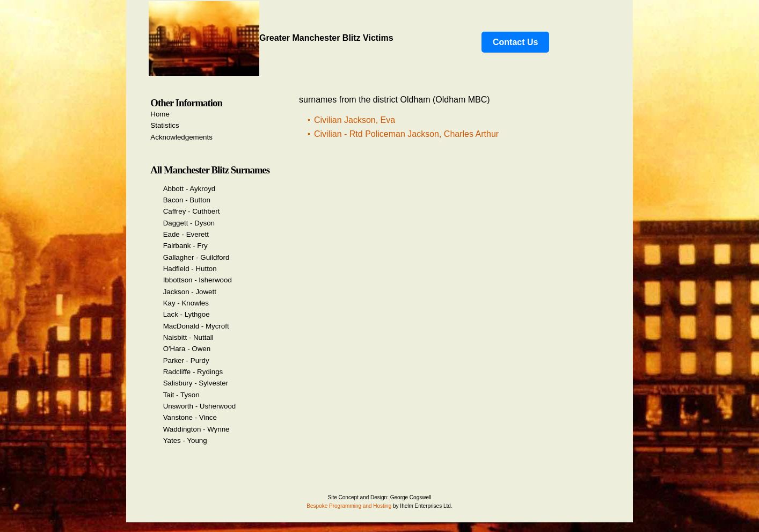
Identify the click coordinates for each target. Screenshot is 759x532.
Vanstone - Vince (190, 417)
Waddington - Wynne (196, 429)
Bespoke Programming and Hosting (349, 506)
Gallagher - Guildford (196, 257)
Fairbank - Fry (185, 246)
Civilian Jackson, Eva (355, 120)
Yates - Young (185, 440)
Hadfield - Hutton (190, 269)
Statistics (165, 125)
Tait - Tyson (181, 395)
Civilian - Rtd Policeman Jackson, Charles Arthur (406, 134)
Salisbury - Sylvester (196, 383)
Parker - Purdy (186, 360)
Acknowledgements (181, 137)
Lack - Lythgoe (187, 314)
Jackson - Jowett (190, 292)
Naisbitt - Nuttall (188, 337)
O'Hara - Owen (187, 349)
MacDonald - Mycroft (196, 326)
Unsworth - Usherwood (200, 406)
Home (160, 114)
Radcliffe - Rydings (193, 372)
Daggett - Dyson (189, 223)
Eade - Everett (186, 234)
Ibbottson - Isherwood (198, 280)
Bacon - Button (187, 200)
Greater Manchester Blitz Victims (271, 38)
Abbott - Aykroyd (189, 189)
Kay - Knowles (186, 303)
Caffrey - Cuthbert (192, 211)
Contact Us (515, 42)
